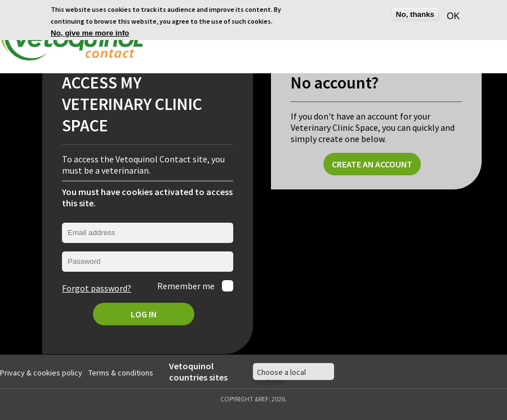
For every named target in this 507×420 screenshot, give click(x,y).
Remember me (187, 285)
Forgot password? (97, 287)
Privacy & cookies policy (41, 371)
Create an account (372, 163)
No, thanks (415, 14)
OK (452, 16)
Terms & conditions (121, 371)
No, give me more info (90, 33)
